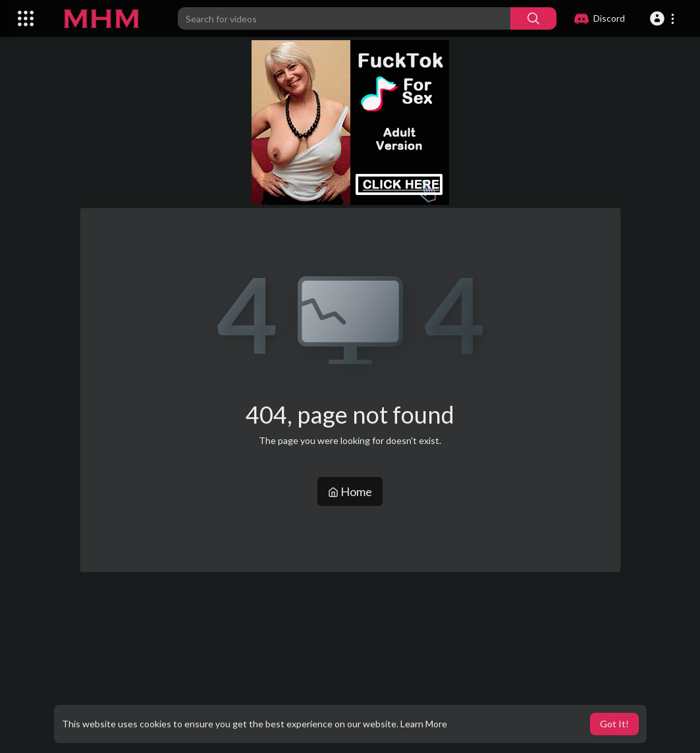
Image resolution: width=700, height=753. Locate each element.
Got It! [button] (614, 724)
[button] (664, 18)
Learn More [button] (424, 724)
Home (350, 491)
